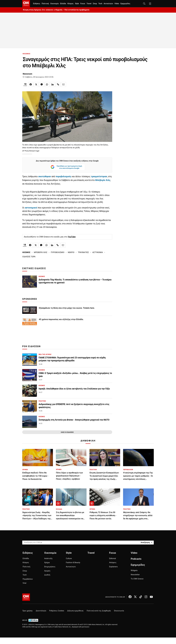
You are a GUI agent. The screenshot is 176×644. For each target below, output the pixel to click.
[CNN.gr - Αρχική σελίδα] (26, 597)
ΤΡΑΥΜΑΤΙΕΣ (83, 252)
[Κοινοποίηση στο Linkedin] (53, 84)
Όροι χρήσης (28, 611)
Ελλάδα (63, 4)
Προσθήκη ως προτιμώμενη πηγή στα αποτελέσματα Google (66, 167)
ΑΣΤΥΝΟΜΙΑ (98, 252)
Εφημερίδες (125, 4)
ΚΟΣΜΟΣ (27, 54)
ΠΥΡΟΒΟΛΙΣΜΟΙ (58, 252)
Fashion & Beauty (73, 562)
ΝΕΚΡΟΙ (71, 252)
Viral (24, 583)
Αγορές (47, 571)
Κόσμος (71, 4)
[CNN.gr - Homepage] (26, 4)
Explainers (113, 567)
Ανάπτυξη (48, 558)
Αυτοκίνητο (108, 4)
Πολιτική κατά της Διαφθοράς (99, 611)
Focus (83, 4)
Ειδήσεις (37, 4)
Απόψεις (113, 562)
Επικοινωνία (119, 611)
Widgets (134, 570)
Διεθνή (47, 575)
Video (117, 4)
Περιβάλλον (28, 579)
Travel (89, 4)
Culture (69, 558)
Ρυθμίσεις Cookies (57, 611)
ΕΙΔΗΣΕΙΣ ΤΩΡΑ (29, 257)
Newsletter (135, 575)
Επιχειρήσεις (50, 567)
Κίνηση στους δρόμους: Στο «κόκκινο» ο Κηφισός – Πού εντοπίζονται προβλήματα (56, 10)
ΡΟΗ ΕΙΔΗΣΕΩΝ (31, 346)
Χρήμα (47, 562)
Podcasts (136, 559)
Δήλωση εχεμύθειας (75, 611)
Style (77, 4)
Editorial (113, 558)
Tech (100, 4)
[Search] (146, 542)
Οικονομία (55, 4)
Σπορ (95, 4)
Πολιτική (45, 4)
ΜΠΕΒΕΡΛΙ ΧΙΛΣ (41, 252)
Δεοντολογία (41, 611)
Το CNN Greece (137, 579)
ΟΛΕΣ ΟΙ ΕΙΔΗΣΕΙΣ (67, 432)
